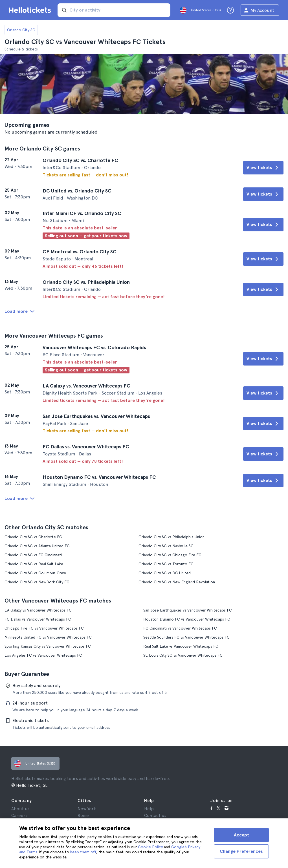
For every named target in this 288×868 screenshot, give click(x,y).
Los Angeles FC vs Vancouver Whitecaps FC (43, 655)
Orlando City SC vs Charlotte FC (33, 537)
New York (87, 809)
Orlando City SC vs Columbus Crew (35, 573)
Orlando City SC (21, 30)
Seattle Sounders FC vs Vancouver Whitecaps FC (186, 637)
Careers (19, 816)
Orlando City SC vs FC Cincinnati (33, 555)
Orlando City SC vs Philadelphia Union (172, 537)
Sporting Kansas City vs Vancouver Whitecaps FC (48, 646)
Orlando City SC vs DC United (165, 573)
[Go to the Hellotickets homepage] (31, 10)
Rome (83, 816)
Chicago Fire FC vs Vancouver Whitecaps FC (44, 628)
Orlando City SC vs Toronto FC (166, 564)
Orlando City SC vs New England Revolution (177, 582)
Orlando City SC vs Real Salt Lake (34, 564)
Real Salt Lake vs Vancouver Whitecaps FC (181, 646)
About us (20, 809)
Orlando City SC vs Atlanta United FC (37, 546)
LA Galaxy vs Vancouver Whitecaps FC (38, 610)
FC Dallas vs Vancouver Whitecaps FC (38, 619)
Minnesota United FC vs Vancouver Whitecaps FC (48, 637)
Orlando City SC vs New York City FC (37, 582)
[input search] (114, 10)
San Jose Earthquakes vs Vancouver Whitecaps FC (188, 610)
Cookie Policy (150, 847)
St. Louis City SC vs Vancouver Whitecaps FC (183, 655)
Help (149, 809)
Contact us (155, 816)
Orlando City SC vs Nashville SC (166, 546)
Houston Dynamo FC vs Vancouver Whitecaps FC (187, 619)
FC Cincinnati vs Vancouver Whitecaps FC (180, 628)
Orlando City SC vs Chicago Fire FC (170, 555)
